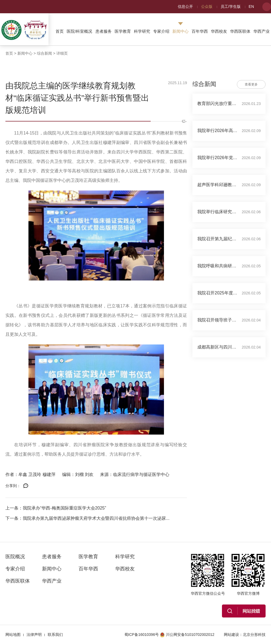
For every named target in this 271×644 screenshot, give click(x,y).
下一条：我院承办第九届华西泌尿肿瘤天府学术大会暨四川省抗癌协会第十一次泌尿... (87, 518)
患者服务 (104, 31)
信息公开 (185, 6)
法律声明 (34, 635)
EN (251, 6)
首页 (60, 31)
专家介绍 (161, 31)
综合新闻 (44, 53)
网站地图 (13, 635)
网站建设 (231, 635)
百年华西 (200, 31)
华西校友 (219, 31)
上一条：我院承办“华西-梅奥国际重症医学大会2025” (56, 508)
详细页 (62, 53)
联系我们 (55, 635)
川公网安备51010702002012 (187, 635)
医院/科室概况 (79, 31)
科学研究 (142, 31)
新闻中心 (180, 31)
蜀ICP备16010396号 (142, 635)
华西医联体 (240, 31)
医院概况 (15, 557)
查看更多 (251, 84)
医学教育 (123, 31)
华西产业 (262, 31)
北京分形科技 (254, 635)
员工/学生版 (231, 6)
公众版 (207, 6)
